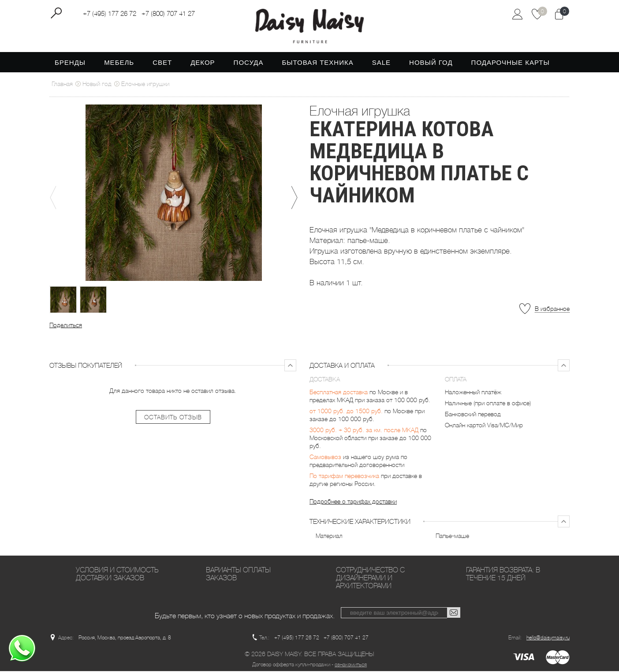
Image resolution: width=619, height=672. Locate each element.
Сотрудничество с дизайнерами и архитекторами (370, 579)
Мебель (119, 63)
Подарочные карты (511, 63)
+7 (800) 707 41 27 (168, 14)
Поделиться (66, 326)
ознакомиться (351, 665)
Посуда (249, 63)
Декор (203, 63)
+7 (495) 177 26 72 (110, 14)
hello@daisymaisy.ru (548, 638)
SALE (381, 63)
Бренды (70, 63)
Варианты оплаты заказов (238, 575)
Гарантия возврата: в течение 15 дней (503, 575)
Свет (162, 63)
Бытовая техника (317, 63)
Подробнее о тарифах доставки (353, 502)
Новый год (431, 63)
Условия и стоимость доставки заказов (117, 575)
